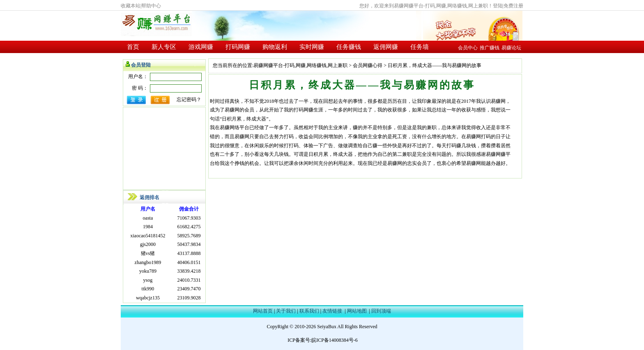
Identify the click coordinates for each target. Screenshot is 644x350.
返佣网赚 (386, 47)
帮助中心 (151, 6)
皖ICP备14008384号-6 (335, 340)
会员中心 (468, 48)
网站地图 (357, 311)
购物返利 (275, 47)
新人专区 (164, 47)
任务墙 (420, 47)
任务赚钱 (349, 47)
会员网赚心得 (368, 65)
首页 (133, 47)
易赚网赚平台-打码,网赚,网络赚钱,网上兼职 (300, 65)
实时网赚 (312, 47)
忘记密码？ (189, 100)
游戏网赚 (201, 47)
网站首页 (263, 311)
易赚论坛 (511, 48)
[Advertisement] (164, 148)
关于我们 (286, 311)
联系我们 (309, 311)
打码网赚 (238, 47)
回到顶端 (381, 311)
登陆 (498, 6)
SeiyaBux (327, 327)
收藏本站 (131, 6)
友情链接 (332, 311)
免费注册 (513, 6)
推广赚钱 (490, 48)
